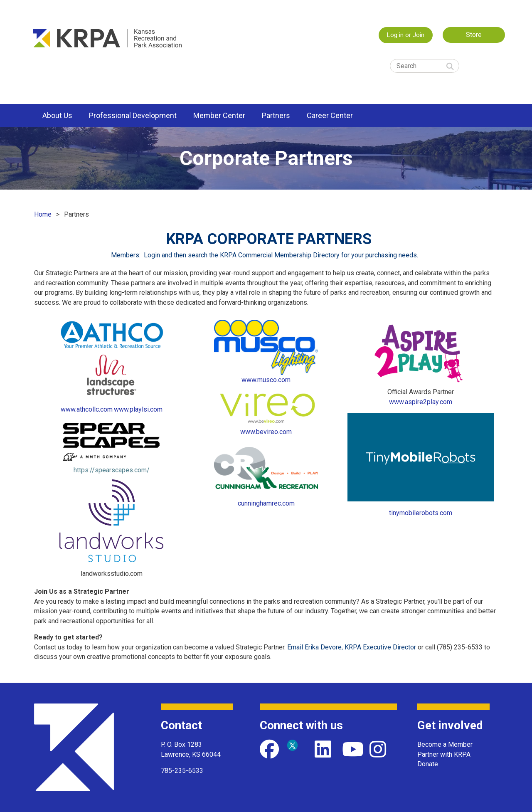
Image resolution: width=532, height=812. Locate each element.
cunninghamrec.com (266, 503)
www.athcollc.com (87, 409)
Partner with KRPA (444, 754)
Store (474, 35)
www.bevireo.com (266, 432)
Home (43, 214)
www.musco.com (266, 380)
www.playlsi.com (138, 409)
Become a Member (445, 744)
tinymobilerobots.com (421, 513)
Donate (428, 764)
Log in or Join (406, 35)
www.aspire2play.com (421, 402)
